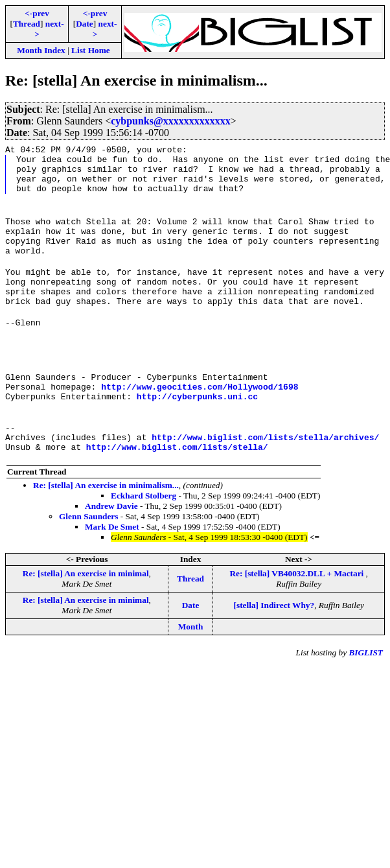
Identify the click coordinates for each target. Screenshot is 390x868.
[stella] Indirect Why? (274, 648)
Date (85, 24)
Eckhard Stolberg (143, 538)
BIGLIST (366, 695)
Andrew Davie (111, 549)
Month (191, 669)
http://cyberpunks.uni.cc (197, 431)
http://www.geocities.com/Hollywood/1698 (200, 419)
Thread (27, 24)
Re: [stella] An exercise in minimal (86, 616)
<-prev (37, 13)
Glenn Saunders (88, 559)
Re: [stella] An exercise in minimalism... (106, 528)
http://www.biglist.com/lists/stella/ (177, 489)
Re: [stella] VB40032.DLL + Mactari (297, 616)
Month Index (41, 50)
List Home (91, 50)
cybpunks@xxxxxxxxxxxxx (171, 121)
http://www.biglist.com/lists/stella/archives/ (265, 478)
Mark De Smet (112, 569)
